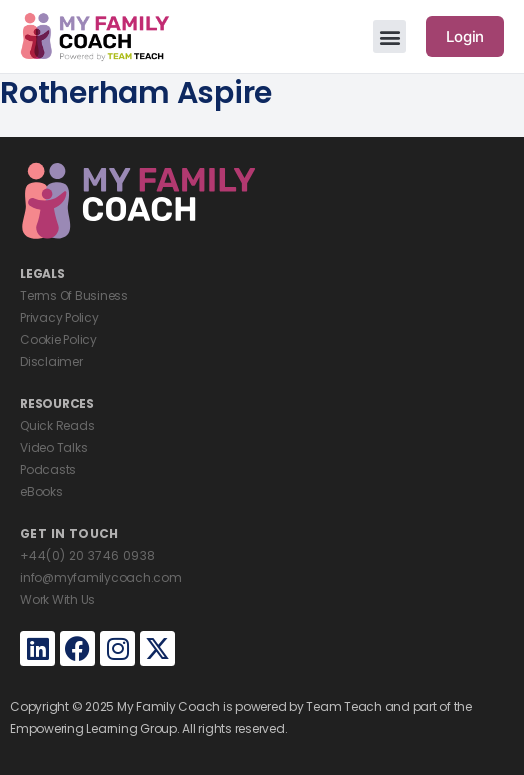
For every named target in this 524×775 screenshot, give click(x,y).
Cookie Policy (58, 339)
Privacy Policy (59, 317)
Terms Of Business (74, 295)
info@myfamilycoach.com (101, 577)
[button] (389, 36)
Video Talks (53, 447)
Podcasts (48, 469)
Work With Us (57, 599)
